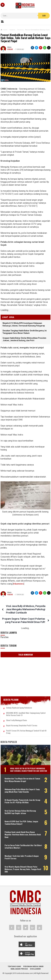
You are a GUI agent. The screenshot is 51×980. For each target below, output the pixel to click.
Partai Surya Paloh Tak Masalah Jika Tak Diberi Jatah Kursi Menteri (23, 846)
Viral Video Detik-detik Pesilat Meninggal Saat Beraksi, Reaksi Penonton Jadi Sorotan (28, 770)
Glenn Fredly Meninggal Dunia (16, 720)
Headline (10, 49)
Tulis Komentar (26, 655)
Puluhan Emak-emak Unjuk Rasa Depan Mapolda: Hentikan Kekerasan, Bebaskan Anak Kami (23, 835)
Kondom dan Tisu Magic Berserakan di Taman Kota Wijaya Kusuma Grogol (22, 780)
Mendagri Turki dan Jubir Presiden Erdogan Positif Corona (22, 857)
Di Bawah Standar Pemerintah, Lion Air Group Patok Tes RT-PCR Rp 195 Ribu (22, 801)
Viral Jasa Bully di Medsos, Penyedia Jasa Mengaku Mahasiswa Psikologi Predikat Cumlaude (26, 609)
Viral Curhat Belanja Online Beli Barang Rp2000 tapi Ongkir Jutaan (20, 812)
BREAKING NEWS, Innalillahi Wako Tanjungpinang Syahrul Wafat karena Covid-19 (26, 714)
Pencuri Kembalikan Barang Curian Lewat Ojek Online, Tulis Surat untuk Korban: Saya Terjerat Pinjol (25, 38)
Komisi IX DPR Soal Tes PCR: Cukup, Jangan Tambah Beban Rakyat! (21, 823)
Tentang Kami (14, 966)
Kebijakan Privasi (19, 969)
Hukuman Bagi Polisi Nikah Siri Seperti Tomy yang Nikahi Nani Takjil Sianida (22, 791)
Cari (44, 16)
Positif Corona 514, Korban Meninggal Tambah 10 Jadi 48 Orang (26, 732)
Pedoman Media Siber (33, 966)
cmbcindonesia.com (25, 973)
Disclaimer (35, 969)
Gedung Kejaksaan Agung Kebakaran (19, 708)
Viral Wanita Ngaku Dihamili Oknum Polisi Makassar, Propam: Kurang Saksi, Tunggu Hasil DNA (23, 869)
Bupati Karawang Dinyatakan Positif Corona (22, 725)
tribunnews (18, 584)
